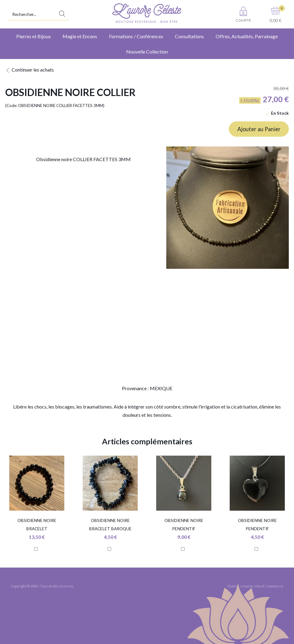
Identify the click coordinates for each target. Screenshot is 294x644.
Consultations (189, 36)
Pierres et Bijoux (34, 36)
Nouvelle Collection (147, 52)
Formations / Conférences (136, 36)
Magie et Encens (80, 36)
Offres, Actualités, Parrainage (247, 36)
